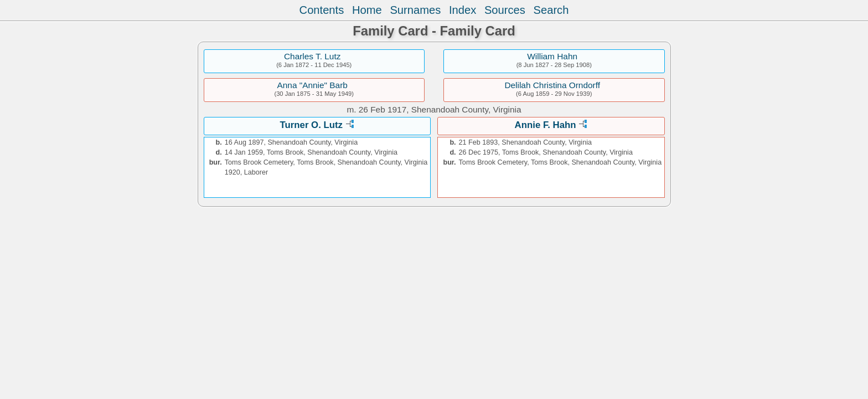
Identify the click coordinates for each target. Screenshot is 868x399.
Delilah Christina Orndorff (552, 85)
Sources (505, 10)
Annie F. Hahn (546, 125)
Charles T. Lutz (312, 56)
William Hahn (552, 56)
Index (463, 10)
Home (367, 10)
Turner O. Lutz (311, 125)
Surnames (415, 10)
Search (551, 10)
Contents (322, 10)
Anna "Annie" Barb (312, 85)
